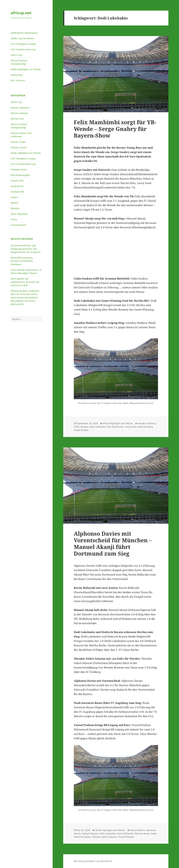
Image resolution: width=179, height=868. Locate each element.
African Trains (18, 142)
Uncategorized (18, 225)
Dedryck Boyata (90, 833)
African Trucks (18, 147)
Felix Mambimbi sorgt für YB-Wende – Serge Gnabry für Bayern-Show (115, 129)
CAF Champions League (23, 44)
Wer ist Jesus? (18, 80)
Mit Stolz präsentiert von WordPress (93, 861)
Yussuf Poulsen (126, 837)
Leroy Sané (131, 427)
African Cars (17, 119)
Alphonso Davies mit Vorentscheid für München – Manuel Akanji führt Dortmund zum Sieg (113, 543)
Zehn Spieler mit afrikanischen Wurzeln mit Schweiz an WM (25, 282)
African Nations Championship (19, 62)
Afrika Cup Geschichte (22, 38)
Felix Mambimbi (115, 427)
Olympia (15, 208)
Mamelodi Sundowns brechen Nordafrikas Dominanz (22, 261)
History (14, 203)
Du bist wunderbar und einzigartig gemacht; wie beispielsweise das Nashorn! (26, 249)
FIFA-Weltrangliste (20, 175)
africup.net (21, 13)
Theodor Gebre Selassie (104, 837)
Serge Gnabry (81, 430)
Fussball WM (17, 192)
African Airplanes (20, 108)
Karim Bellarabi (125, 833)
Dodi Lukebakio (97, 427)
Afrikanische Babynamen (24, 33)
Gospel (14, 197)
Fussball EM (17, 186)
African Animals (19, 113)
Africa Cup (16, 55)
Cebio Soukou (81, 427)
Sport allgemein (19, 214)
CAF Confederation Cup (23, 49)
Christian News (19, 170)
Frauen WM (17, 181)
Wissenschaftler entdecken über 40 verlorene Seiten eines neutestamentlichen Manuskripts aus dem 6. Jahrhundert (25, 297)
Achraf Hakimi (137, 830)
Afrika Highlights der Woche (26, 69)
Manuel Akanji (145, 427)
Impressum (17, 75)
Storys (14, 219)
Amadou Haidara (147, 423)
